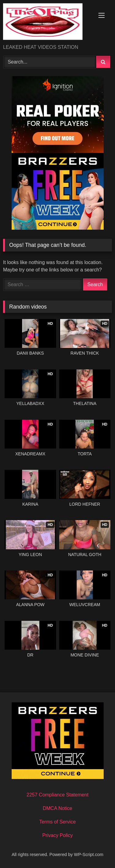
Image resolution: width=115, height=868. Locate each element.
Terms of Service (57, 822)
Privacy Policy (58, 835)
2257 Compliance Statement (58, 795)
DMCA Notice (57, 808)
